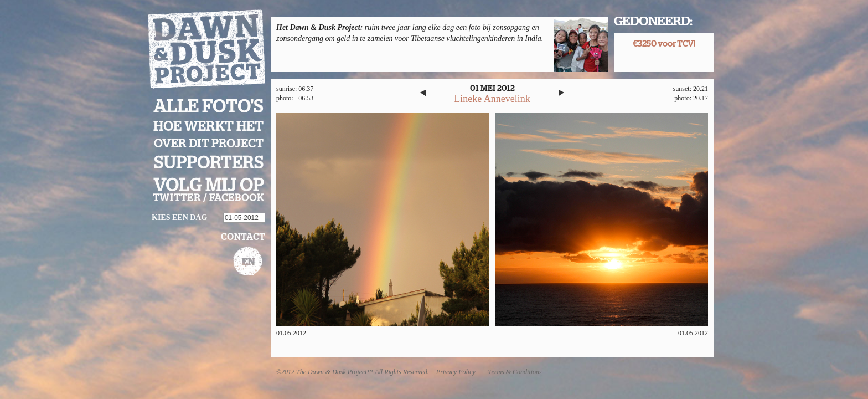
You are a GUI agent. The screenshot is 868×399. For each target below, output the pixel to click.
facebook (237, 198)
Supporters (209, 163)
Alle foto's (208, 107)
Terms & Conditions (515, 372)
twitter (177, 198)
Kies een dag (179, 218)
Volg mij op (209, 186)
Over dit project (209, 144)
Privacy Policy (457, 372)
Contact (243, 237)
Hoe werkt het (208, 127)
